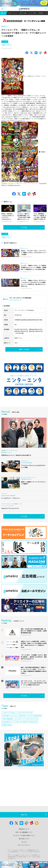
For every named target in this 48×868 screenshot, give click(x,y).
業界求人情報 (23, 13)
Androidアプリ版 (13, 183)
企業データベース (12, 13)
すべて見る (24, 227)
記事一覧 (3, 13)
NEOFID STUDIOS (7, 725)
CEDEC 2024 (22, 716)
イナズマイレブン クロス (9, 712)
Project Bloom (6, 722)
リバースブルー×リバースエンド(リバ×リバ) (26, 719)
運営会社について (24, 829)
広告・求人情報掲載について (24, 832)
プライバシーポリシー (24, 845)
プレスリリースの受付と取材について (24, 835)
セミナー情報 (32, 13)
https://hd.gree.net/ (15, 300)
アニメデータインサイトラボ (25, 712)
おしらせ (24, 842)
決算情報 (41, 13)
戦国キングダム (6, 45)
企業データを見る (24, 349)
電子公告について (24, 839)
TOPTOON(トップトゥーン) (9, 716)
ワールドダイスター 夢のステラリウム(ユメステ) (25, 722)
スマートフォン (23, 183)
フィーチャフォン (33, 183)
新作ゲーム (5, 26)
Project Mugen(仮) (7, 719)
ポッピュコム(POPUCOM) (35, 716)
